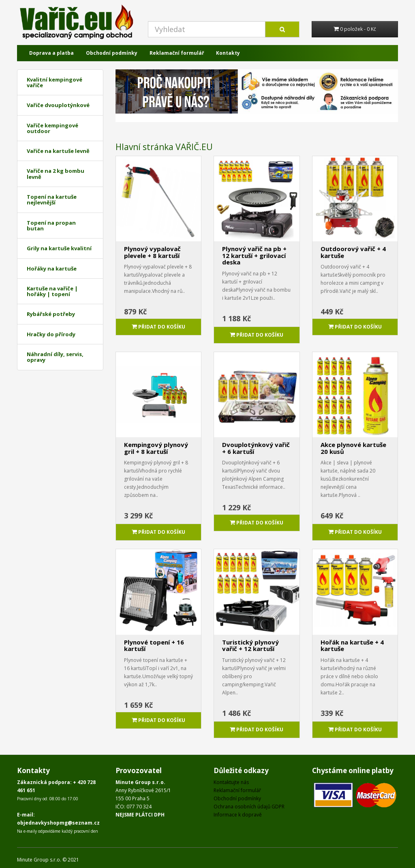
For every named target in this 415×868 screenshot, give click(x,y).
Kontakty (228, 53)
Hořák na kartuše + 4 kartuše (352, 646)
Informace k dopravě (238, 815)
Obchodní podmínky (112, 53)
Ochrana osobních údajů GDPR (249, 807)
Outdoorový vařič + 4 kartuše (353, 252)
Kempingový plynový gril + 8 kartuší (156, 448)
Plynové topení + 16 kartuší (154, 646)
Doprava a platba (51, 53)
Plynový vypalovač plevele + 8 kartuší (152, 252)
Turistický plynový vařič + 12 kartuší (250, 646)
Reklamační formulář (177, 53)
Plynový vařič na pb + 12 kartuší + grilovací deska (254, 255)
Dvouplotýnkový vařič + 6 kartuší (256, 448)
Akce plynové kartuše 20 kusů (353, 448)
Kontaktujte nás (231, 782)
